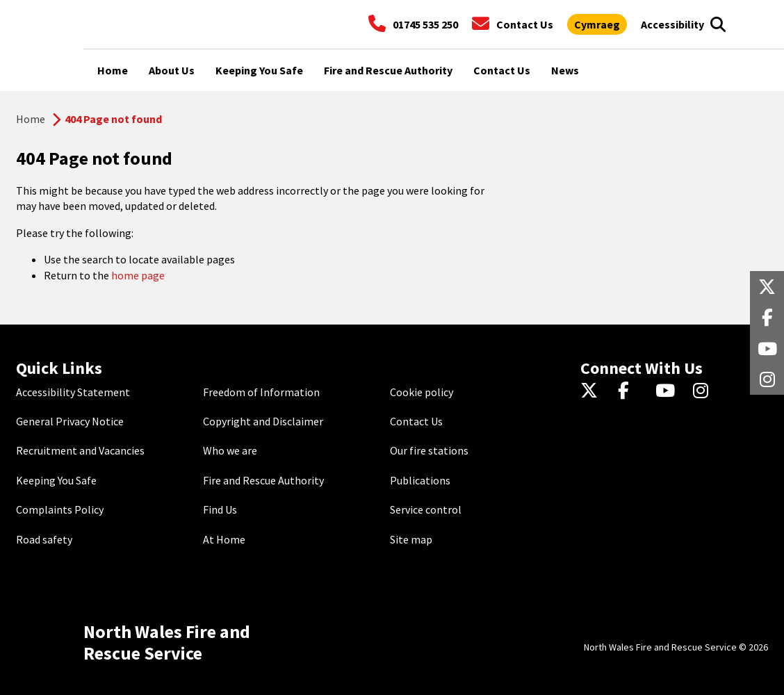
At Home (224, 539)
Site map (411, 539)
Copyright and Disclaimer (263, 421)
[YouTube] (668, 392)
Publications (420, 480)
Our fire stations (429, 450)
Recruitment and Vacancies (80, 450)
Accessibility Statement (73, 392)
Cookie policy (422, 392)
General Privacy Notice (70, 421)
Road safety (44, 539)
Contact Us (416, 421)
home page (138, 275)
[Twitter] (593, 392)
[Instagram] (705, 392)
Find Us (220, 509)
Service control (426, 509)
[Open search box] (718, 24)
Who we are (230, 450)
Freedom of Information (261, 392)
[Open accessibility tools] (672, 24)
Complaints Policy (60, 509)
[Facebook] (630, 392)
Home (31, 119)
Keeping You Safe (56, 480)
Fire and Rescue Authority (263, 480)
